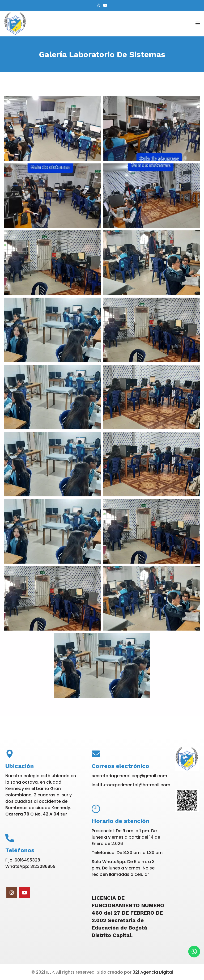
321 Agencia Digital (153, 972)
